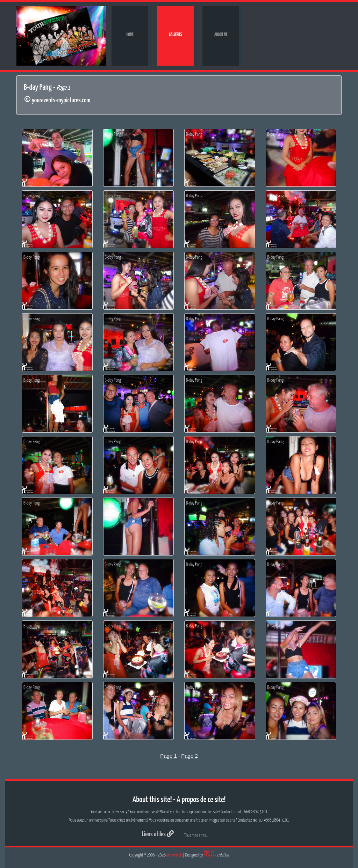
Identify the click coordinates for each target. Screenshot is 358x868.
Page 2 (189, 756)
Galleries (176, 35)
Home (130, 35)
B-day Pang (32, 135)
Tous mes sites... (196, 836)
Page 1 (169, 756)
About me (221, 35)
